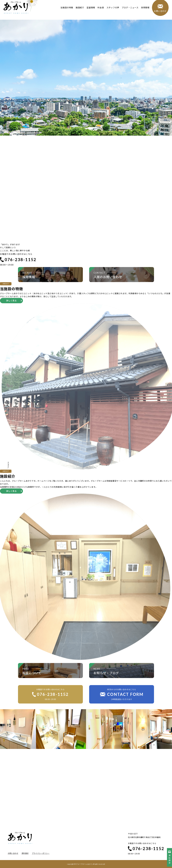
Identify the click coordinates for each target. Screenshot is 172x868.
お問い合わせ (13, 853)
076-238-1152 (18, 260)
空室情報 (90, 11)
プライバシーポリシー (41, 853)
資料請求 (25, 853)
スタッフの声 (112, 11)
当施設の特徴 (66, 11)
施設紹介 (79, 11)
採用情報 (144, 11)
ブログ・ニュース (129, 11)
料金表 (100, 11)
